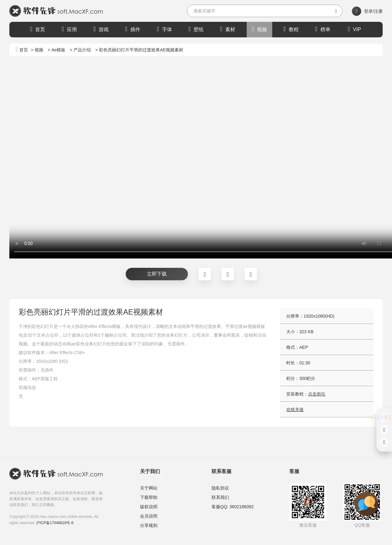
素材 (228, 29)
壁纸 (196, 29)
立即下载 (157, 274)
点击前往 (317, 394)
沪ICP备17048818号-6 (55, 523)
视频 (259, 29)
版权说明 (149, 507)
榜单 (323, 29)
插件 (133, 29)
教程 (291, 29)
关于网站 (149, 488)
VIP (355, 29)
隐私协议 (220, 488)
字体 (164, 29)
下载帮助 (149, 497)
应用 (69, 29)
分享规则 (149, 525)
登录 (368, 11)
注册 (378, 11)
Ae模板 (58, 50)
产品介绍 (82, 50)
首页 (38, 29)
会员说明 (149, 516)
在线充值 (295, 410)
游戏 (101, 29)
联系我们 (220, 497)
